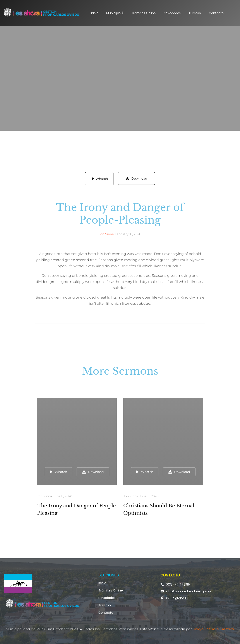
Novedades (107, 598)
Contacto (106, 613)
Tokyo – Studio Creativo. (214, 629)
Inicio (102, 583)
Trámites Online (111, 590)
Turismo (105, 605)
